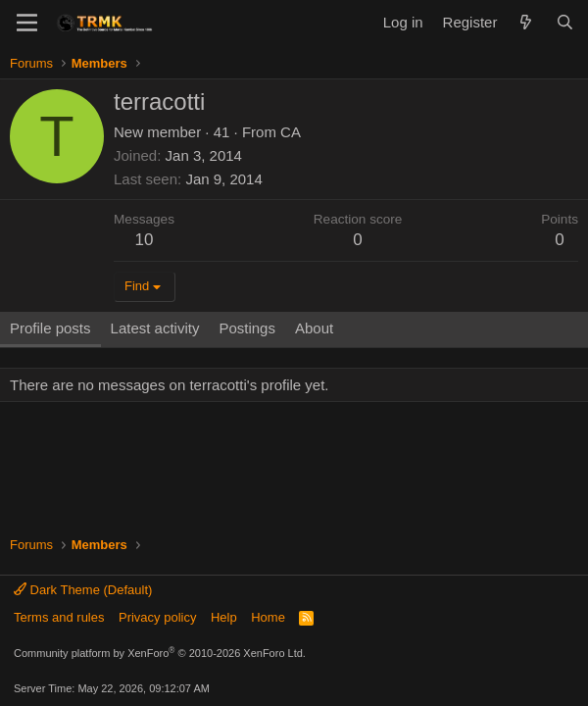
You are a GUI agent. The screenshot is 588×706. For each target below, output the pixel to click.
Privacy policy (157, 617)
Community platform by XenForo (160, 653)
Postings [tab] (247, 328)
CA (291, 132)
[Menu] (27, 23)
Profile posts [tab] (50, 328)
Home (268, 617)
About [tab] (314, 328)
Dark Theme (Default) (83, 590)
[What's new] (526, 22)
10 (145, 240)
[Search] (565, 22)
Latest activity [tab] (155, 328)
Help (224, 617)
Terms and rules (59, 617)
